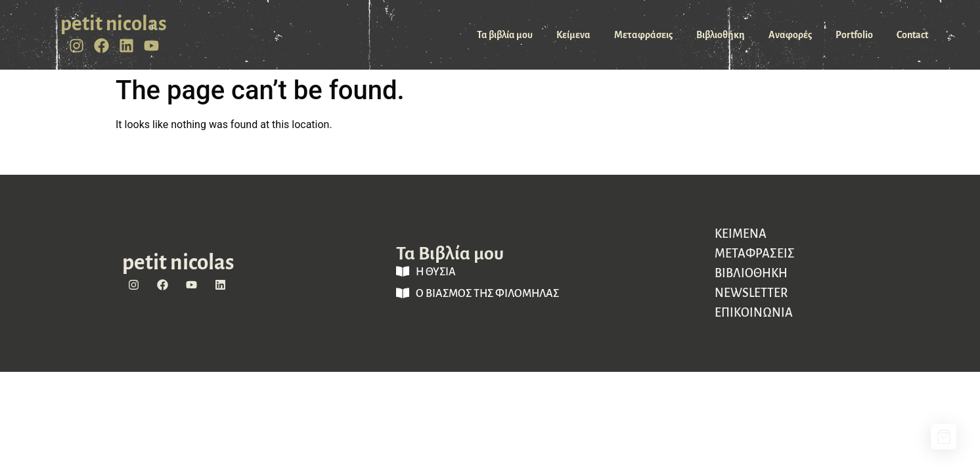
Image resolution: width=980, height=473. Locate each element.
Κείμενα (573, 35)
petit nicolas (114, 24)
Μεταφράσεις (643, 35)
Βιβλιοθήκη (721, 35)
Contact (912, 35)
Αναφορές (790, 35)
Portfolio (854, 35)
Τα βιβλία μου (505, 35)
